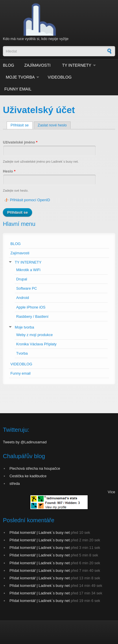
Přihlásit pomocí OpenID (30, 200)
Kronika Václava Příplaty (36, 344)
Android (23, 298)
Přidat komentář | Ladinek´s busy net (40, 533)
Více (111, 492)
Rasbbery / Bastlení (32, 316)
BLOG (9, 65)
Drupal (22, 279)
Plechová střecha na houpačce (35, 468)
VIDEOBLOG (60, 77)
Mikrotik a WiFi (28, 270)
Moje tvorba (20, 77)
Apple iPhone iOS (31, 307)
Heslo (9, 171)
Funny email (18, 89)
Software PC (27, 288)
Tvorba (22, 353)
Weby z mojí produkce (34, 335)
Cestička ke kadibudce (28, 476)
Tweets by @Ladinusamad (25, 442)
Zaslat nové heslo (52, 125)
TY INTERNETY (77, 65)
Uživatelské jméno (20, 142)
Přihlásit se (22, 125)
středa (15, 484)
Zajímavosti (37, 65)
